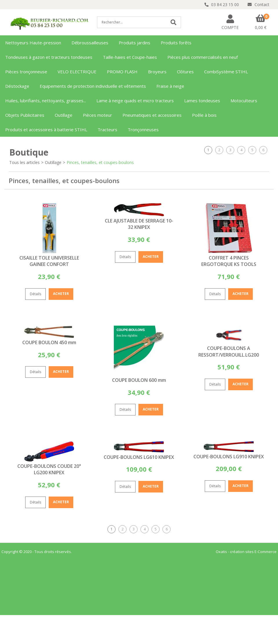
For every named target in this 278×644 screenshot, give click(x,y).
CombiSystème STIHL (226, 72)
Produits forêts (176, 43)
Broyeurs (157, 72)
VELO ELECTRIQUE (77, 72)
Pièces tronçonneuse (26, 72)
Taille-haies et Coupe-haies (130, 57)
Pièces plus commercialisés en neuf (203, 57)
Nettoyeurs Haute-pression (33, 43)
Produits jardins (135, 43)
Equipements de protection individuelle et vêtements (93, 86)
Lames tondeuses (202, 101)
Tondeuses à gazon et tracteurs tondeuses (49, 57)
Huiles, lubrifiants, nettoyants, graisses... (46, 101)
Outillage (64, 115)
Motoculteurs (244, 101)
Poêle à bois (204, 115)
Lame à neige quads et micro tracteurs (135, 101)
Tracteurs (107, 129)
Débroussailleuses (90, 43)
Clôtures (185, 72)
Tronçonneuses (143, 129)
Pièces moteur (97, 115)
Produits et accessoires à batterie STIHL (46, 129)
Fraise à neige (170, 86)
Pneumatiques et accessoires (152, 115)
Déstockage (17, 86)
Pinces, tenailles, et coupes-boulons (100, 162)
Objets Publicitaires (25, 115)
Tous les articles (24, 162)
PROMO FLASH (122, 72)
